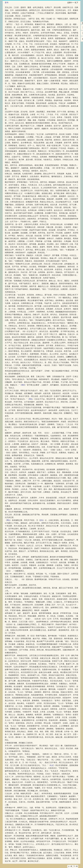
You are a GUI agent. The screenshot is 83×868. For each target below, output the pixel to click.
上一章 (70, 866)
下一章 (75, 866)
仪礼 (41, 520)
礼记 (52, 765)
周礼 (31, 399)
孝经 (23, 385)
